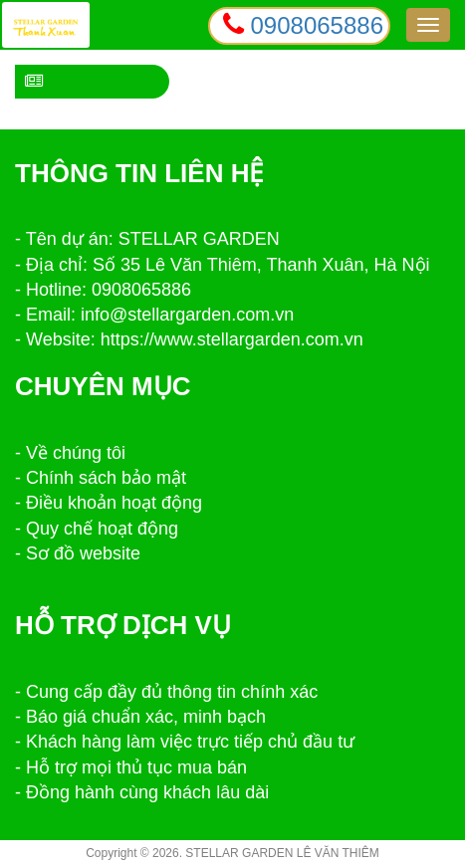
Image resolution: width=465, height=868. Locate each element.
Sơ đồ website (83, 553)
